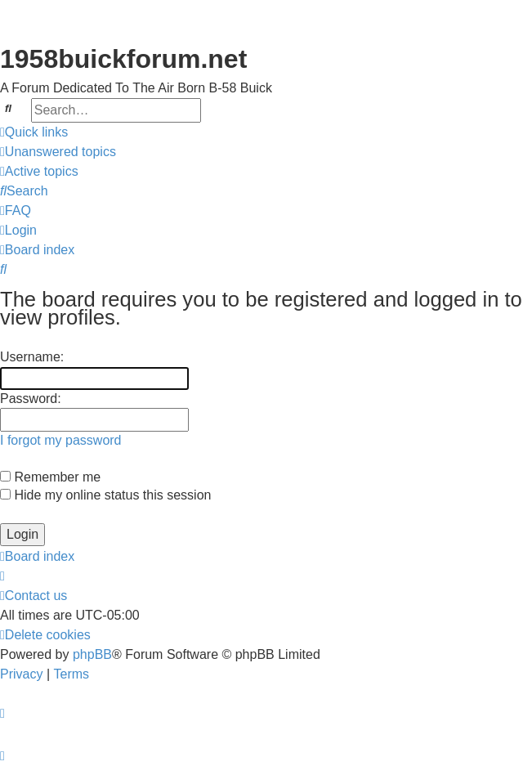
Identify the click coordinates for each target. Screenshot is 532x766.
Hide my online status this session (105, 495)
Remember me (50, 477)
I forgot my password (61, 440)
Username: (32, 357)
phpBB (92, 654)
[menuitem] (58, 152)
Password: (31, 399)
